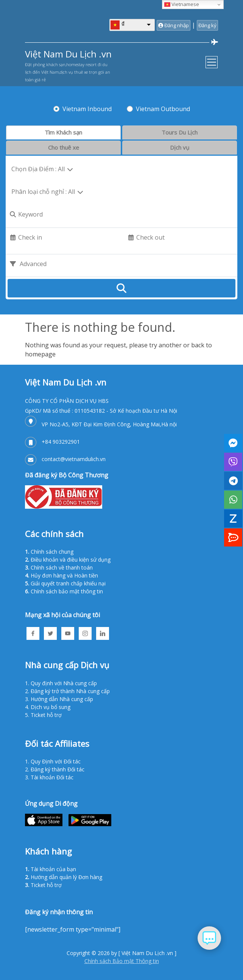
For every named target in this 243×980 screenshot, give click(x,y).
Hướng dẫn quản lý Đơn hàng (66, 877)
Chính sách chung (52, 552)
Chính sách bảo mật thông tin (67, 591)
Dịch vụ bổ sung (51, 707)
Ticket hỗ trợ (46, 715)
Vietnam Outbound (163, 109)
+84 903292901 (61, 442)
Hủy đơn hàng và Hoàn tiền (64, 575)
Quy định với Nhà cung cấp (64, 683)
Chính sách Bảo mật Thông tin (122, 961)
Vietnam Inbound (87, 109)
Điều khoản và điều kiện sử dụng (71, 560)
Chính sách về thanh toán (62, 567)
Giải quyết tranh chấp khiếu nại (68, 583)
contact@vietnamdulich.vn (74, 459)
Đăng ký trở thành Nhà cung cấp (70, 691)
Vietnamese (182, 4)
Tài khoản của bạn (53, 869)
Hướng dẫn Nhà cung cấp (62, 699)
